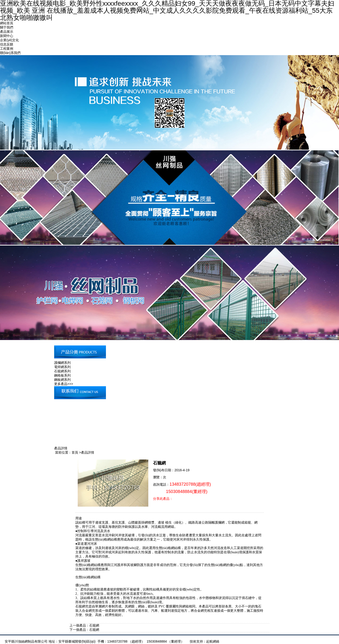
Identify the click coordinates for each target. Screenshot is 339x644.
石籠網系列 (62, 371)
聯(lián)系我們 (10, 53)
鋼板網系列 (62, 380)
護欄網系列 (62, 363)
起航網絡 (213, 641)
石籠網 (94, 625)
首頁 (75, 452)
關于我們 (7, 27)
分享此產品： (163, 499)
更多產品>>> (64, 384)
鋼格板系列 (62, 375)
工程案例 (7, 49)
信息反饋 (7, 44)
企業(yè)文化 (9, 40)
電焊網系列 (62, 367)
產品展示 (7, 32)
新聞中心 (7, 36)
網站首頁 (7, 23)
